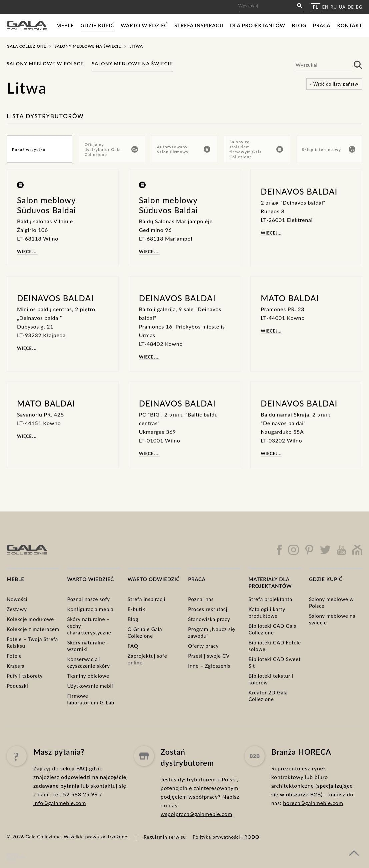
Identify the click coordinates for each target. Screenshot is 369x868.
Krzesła (16, 666)
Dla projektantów (258, 25)
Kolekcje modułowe (30, 619)
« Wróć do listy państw (334, 84)
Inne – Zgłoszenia (209, 666)
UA (342, 7)
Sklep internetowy (329, 149)
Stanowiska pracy (209, 619)
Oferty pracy (203, 646)
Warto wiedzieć (144, 25)
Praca (322, 25)
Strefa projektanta (270, 599)
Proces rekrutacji (208, 609)
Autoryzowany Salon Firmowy (184, 149)
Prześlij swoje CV (209, 656)
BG (359, 7)
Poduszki (17, 686)
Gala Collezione (26, 46)
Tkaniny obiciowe (88, 676)
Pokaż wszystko (29, 149)
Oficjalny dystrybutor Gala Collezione (111, 149)
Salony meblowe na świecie (88, 46)
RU (334, 7)
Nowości (17, 599)
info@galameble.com (60, 817)
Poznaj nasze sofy (88, 599)
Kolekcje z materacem (33, 629)
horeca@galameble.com (313, 835)
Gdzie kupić (97, 25)
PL (315, 7)
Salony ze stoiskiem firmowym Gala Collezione (256, 149)
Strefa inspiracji (199, 25)
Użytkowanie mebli (90, 686)
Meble (65, 25)
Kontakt (350, 25)
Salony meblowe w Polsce (45, 63)
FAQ (133, 646)
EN (325, 7)
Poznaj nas (201, 599)
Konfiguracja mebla (90, 609)
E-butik (136, 609)
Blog (299, 25)
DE (351, 7)
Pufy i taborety (25, 676)
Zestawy (17, 609)
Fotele (14, 656)
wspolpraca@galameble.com (196, 840)
